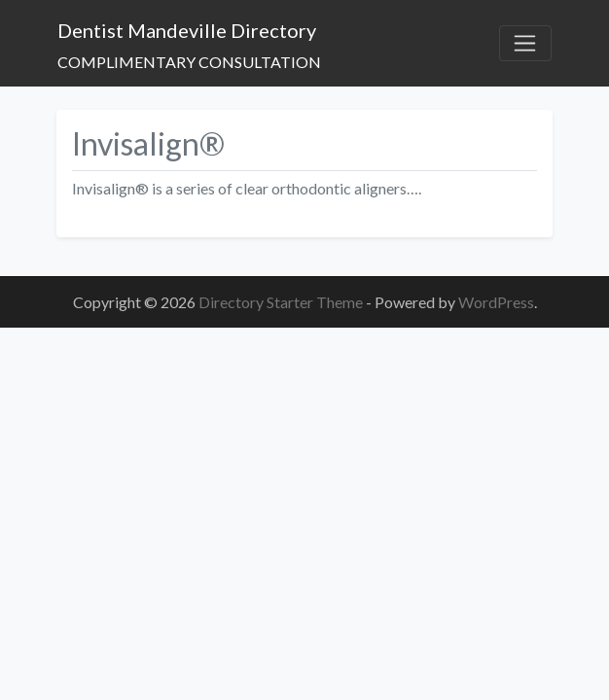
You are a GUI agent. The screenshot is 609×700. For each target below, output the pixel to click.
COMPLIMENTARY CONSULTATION (189, 62)
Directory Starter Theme (282, 302)
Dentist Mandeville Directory (187, 30)
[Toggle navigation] (525, 44)
